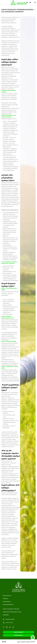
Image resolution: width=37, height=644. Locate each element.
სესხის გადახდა (19, 635)
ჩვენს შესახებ (7, 596)
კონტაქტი (6, 615)
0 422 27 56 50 (8, 623)
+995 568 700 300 (9, 619)
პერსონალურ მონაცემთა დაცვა (12, 612)
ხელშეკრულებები (8, 605)
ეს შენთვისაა (7, 602)
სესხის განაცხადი (18, 632)
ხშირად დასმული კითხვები (11, 609)
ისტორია (5, 599)
